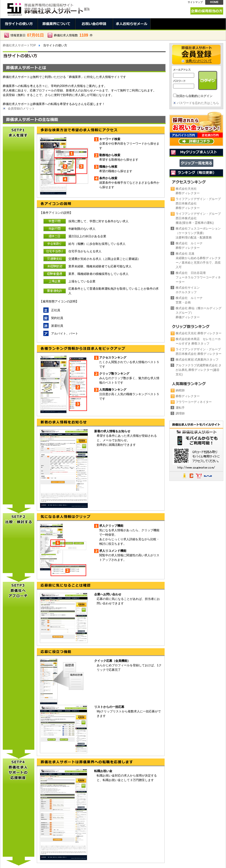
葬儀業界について (57, 24)
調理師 (180, 413)
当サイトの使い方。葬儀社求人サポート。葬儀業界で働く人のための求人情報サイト (48, 8)
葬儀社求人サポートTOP (19, 45)
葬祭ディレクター (188, 396)
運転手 (180, 408)
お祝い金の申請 (94, 24)
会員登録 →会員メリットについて (196, 55)
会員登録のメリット (21, 109)
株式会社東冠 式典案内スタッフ (197, 360)
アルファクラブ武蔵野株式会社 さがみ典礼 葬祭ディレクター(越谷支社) (199, 370)
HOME (214, 2)
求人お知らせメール (132, 24)
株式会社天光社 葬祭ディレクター (199, 333)
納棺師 (180, 390)
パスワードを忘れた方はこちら (198, 103)
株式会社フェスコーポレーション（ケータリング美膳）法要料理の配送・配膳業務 (198, 233)
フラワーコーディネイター (194, 402)
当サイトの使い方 (19, 24)
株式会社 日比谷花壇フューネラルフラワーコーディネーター (198, 277)
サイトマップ (195, 2)
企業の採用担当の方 (207, 11)
